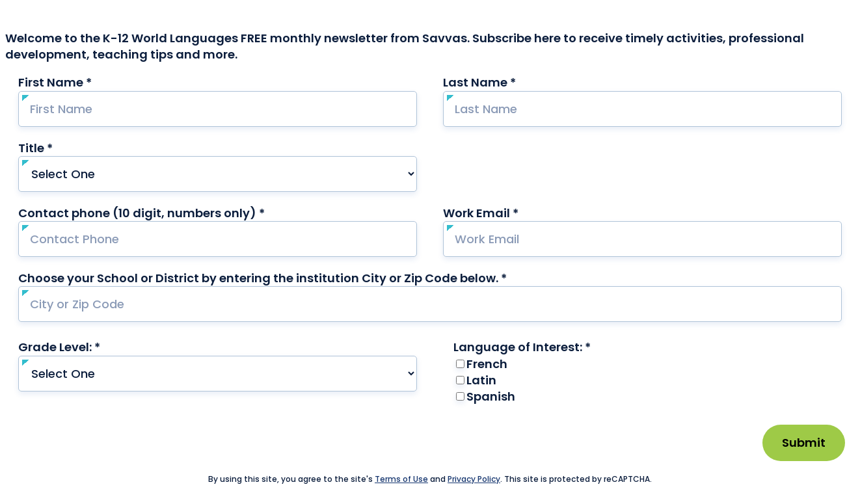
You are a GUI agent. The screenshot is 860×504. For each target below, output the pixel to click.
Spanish (491, 396)
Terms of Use (401, 479)
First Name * (80, 82)
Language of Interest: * (547, 347)
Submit (804, 443)
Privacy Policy (474, 479)
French (487, 364)
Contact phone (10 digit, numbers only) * (167, 213)
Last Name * (504, 82)
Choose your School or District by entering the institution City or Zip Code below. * (262, 278)
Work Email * (506, 213)
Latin (481, 380)
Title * (60, 148)
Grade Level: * (84, 347)
